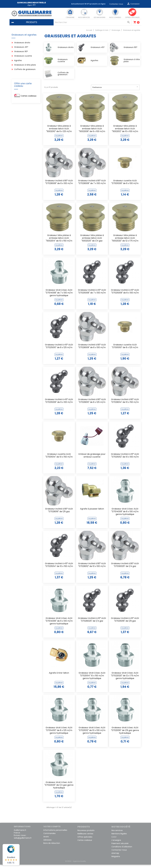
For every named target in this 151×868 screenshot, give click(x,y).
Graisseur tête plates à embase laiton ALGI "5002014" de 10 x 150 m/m (59, 242)
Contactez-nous (116, 4)
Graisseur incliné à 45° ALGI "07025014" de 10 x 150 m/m (59, 568)
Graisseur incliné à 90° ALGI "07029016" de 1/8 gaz (59, 514)
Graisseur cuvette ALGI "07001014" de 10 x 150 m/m (59, 459)
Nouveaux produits (86, 834)
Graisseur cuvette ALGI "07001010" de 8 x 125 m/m (125, 350)
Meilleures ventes (85, 837)
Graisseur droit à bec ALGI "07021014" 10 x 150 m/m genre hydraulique (92, 679)
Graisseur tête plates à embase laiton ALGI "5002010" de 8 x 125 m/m (59, 132)
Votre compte (52, 830)
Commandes (49, 837)
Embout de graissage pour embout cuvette (92, 459)
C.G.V (114, 840)
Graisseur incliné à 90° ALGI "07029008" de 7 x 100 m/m (92, 185)
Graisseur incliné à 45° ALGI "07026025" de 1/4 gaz (92, 623)
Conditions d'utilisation (122, 850)
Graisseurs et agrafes (24, 35)
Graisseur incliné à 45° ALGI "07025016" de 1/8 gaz (125, 623)
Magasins (116, 860)
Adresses (47, 843)
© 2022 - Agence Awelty (76, 865)
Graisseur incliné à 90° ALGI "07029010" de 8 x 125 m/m (92, 404)
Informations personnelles (55, 833)
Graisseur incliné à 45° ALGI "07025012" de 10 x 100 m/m (125, 459)
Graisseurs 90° (21, 52)
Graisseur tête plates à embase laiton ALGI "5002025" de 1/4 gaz (92, 242)
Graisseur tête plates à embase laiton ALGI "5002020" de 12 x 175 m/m (125, 242)
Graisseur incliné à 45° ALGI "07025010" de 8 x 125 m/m (59, 350)
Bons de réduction (52, 847)
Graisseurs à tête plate (25, 65)
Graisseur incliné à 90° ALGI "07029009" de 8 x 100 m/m (92, 350)
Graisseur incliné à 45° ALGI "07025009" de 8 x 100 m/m (125, 295)
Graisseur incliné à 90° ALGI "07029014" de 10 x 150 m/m (125, 404)
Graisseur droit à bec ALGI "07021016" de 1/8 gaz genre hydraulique (125, 734)
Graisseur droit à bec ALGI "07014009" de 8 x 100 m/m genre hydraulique (125, 515)
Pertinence (115, 91)
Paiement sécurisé (120, 847)
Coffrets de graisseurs (25, 69)
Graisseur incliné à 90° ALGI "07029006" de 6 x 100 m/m (59, 185)
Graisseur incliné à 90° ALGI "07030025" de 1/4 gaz (125, 568)
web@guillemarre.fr (23, 841)
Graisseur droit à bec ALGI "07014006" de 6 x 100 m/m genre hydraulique (59, 624)
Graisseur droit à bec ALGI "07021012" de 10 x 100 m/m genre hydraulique (92, 734)
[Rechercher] (92, 22)
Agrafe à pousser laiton (92, 512)
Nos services (117, 834)
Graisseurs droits (22, 43)
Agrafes (18, 60)
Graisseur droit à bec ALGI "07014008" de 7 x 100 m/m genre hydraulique (59, 296)
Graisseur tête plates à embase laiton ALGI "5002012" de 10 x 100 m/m (125, 132)
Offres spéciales (85, 840)
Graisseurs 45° (21, 47)
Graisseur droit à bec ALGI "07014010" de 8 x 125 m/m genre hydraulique (59, 734)
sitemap (115, 857)
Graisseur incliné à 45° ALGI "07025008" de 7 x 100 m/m (92, 295)
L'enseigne (116, 844)
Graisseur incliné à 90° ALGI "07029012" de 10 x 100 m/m (92, 568)
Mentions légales (119, 837)
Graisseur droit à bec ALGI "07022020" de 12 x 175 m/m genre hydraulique (125, 679)
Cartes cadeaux (28, 96)
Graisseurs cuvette (23, 56)
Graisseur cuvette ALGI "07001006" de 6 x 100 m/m (125, 185)
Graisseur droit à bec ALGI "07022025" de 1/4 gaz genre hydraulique (59, 788)
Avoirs (46, 840)
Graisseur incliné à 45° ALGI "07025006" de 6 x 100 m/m (59, 404)
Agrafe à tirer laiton (59, 676)
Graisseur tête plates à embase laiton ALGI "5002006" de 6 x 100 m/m (92, 132)
